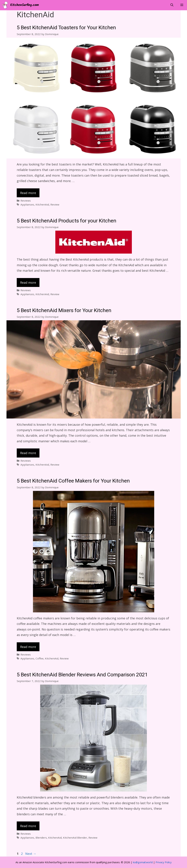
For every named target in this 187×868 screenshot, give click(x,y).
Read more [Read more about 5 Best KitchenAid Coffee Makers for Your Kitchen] (28, 647)
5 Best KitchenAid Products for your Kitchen (67, 221)
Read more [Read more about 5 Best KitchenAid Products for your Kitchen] (28, 282)
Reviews (26, 201)
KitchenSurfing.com (25, 5)
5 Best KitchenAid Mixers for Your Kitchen (64, 311)
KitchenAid (42, 204)
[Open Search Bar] (172, 5)
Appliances (27, 204)
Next (31, 854)
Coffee (40, 658)
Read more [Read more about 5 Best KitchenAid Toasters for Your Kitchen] (28, 193)
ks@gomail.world (143, 862)
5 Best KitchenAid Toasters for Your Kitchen (66, 28)
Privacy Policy (164, 862)
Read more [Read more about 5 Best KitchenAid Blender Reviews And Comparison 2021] (28, 826)
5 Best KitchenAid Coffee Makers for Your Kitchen (73, 481)
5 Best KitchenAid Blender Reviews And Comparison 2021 (82, 675)
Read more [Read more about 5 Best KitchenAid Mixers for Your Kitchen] (28, 453)
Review (55, 204)
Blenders (41, 838)
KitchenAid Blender (75, 838)
